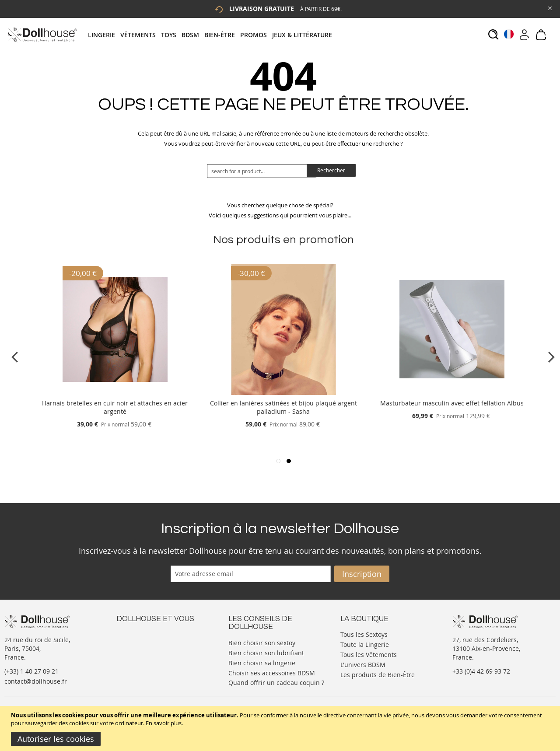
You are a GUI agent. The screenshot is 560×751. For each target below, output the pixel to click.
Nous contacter (139, 634)
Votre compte (136, 642)
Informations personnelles (155, 651)
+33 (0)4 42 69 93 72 (481, 671)
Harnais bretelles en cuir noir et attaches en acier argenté (115, 407)
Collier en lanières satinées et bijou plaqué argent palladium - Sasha (283, 407)
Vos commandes (140, 660)
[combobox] (262, 171)
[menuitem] (104, 35)
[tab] (213, 35)
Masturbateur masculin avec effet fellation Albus (452, 403)
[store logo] (42, 35)
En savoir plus (164, 723)
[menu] (213, 35)
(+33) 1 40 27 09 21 (31, 671)
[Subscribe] (362, 574)
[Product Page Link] (115, 393)
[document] (281, 728)
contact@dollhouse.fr (36, 681)
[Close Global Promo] (549, 8)
